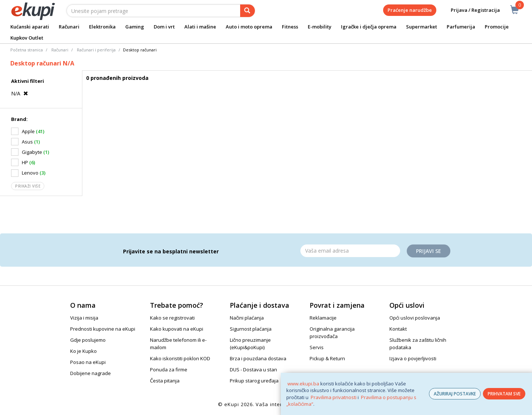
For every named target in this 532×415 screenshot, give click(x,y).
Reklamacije (323, 318)
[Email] (350, 251)
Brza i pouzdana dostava (258, 358)
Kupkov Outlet (27, 38)
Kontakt (398, 329)
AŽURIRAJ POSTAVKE (455, 394)
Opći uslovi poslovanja (415, 318)
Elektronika (102, 27)
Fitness (290, 27)
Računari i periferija (96, 50)
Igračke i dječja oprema (369, 27)
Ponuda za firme (169, 370)
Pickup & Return (327, 358)
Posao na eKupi (88, 362)
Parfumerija (461, 27)
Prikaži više (28, 186)
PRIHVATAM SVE (504, 394)
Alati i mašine (200, 27)
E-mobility (320, 27)
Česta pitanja (165, 381)
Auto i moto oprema (249, 27)
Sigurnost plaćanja (251, 329)
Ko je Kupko (83, 351)
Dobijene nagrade (91, 373)
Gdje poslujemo (88, 340)
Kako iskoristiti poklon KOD (180, 358)
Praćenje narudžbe (410, 10)
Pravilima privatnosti (334, 397)
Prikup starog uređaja (254, 381)
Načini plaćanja (247, 318)
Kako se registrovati (172, 318)
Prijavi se (429, 251)
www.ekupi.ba (303, 384)
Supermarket (422, 27)
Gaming (135, 27)
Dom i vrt (164, 27)
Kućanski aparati (30, 27)
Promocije (497, 27)
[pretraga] (248, 11)
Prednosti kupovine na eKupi (103, 329)
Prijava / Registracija (470, 10)
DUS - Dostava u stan (253, 370)
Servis (317, 347)
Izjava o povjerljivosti (413, 358)
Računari (69, 27)
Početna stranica (27, 50)
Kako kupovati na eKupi (177, 329)
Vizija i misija (84, 318)
